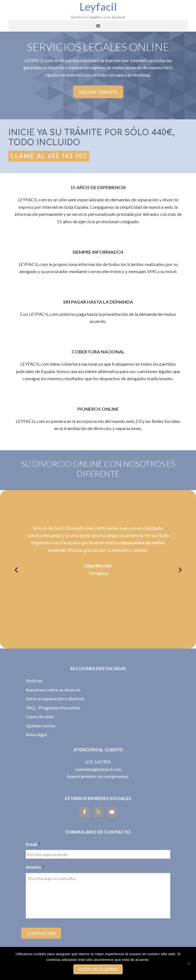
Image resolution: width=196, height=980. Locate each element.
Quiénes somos (41, 726)
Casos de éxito (40, 716)
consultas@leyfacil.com (98, 769)
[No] (189, 963)
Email (33, 844)
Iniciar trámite (98, 92)
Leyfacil (98, 7)
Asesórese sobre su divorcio (53, 690)
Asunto (35, 867)
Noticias (34, 681)
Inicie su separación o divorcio (55, 698)
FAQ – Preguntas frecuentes (53, 708)
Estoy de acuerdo (98, 969)
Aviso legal (36, 734)
